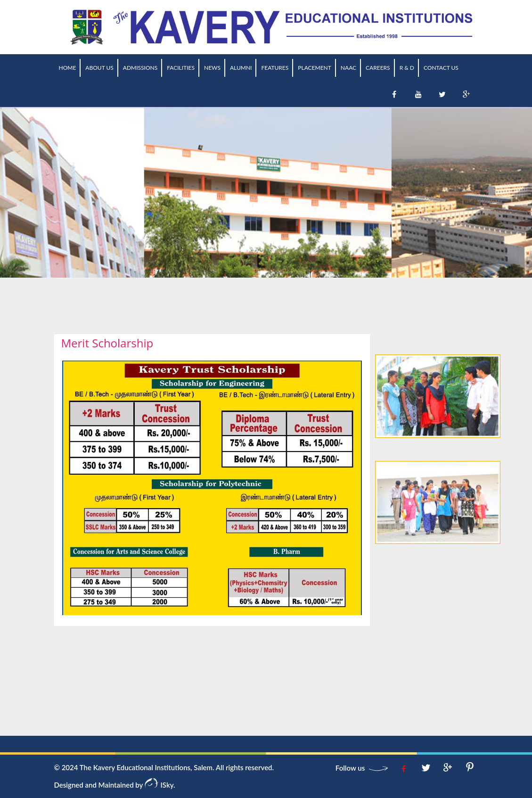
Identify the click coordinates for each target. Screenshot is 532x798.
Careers (378, 68)
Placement (315, 68)
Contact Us (441, 68)
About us (99, 68)
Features (275, 68)
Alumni (241, 68)
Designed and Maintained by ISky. (115, 785)
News (212, 68)
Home (68, 68)
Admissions (140, 68)
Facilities (181, 68)
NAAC (348, 68)
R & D (407, 68)
